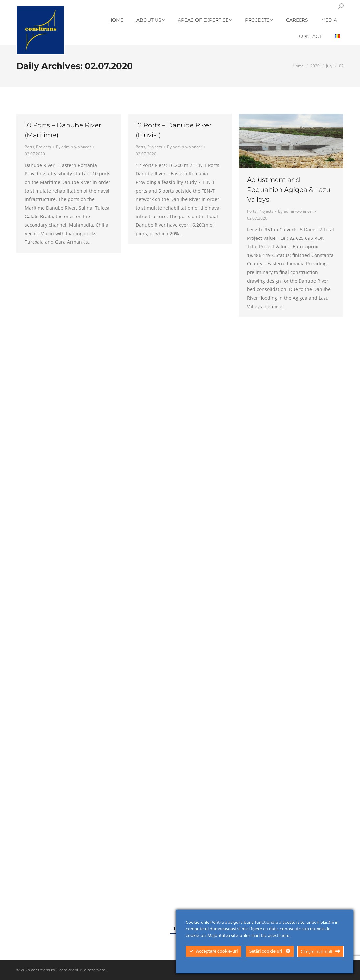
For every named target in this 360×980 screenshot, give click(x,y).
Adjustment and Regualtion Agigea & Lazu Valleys (289, 190)
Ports (29, 147)
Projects (44, 147)
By (73, 147)
